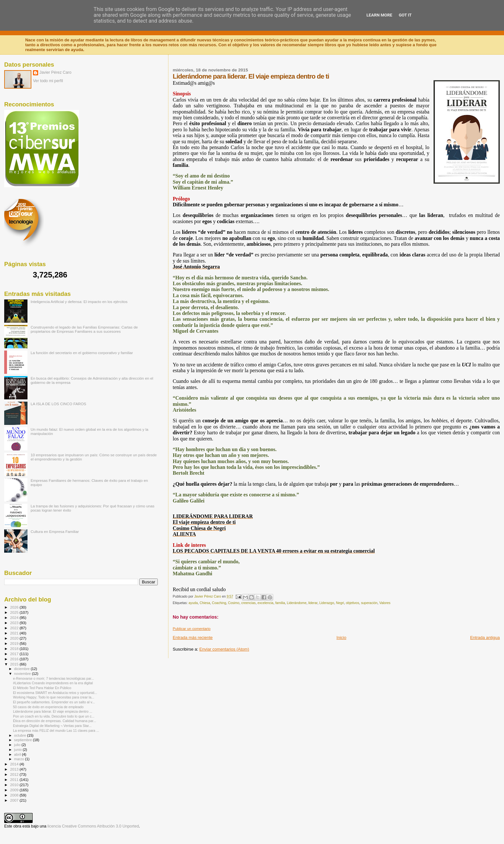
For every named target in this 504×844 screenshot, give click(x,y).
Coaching (219, 603)
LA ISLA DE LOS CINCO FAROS (59, 404)
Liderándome (297, 603)
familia (280, 603)
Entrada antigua (485, 638)
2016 (15, 659)
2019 (15, 643)
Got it (405, 15)
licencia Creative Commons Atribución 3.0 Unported (93, 826)
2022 (15, 628)
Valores (385, 603)
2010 (15, 785)
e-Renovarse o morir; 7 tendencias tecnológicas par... (53, 678)
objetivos (353, 603)
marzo (20, 759)
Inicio (341, 638)
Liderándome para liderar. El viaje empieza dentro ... (53, 711)
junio (19, 750)
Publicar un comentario (192, 629)
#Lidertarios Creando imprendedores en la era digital (53, 683)
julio (18, 745)
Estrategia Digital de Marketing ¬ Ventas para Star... (52, 726)
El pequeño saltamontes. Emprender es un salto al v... (54, 702)
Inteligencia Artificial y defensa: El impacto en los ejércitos (79, 302)
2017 (15, 654)
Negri (340, 603)
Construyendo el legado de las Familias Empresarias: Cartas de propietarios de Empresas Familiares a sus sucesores (84, 329)
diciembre (22, 669)
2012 (15, 774)
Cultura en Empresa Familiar (55, 531)
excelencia (266, 603)
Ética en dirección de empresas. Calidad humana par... (54, 721)
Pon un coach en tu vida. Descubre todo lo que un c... (54, 716)
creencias (248, 603)
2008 (15, 795)
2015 (15, 664)
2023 (15, 623)
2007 (15, 800)
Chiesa (205, 603)
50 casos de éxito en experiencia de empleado (48, 707)
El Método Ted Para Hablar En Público (42, 688)
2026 (15, 607)
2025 (15, 612)
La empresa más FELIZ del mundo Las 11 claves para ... (56, 730)
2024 (15, 617)
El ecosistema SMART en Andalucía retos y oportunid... (55, 693)
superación (369, 603)
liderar (313, 603)
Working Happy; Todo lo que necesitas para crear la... (54, 697)
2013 (15, 769)
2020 (15, 638)
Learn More (380, 15)
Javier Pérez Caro (55, 72)
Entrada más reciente (193, 638)
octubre (21, 735)
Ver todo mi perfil (48, 81)
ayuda (193, 603)
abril (18, 754)
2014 (15, 764)
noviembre (23, 674)
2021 (15, 633)
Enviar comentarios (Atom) (224, 649)
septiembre (24, 740)
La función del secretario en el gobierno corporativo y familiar (82, 353)
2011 (15, 779)
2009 (15, 790)
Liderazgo (327, 603)
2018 (15, 649)
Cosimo (234, 603)
